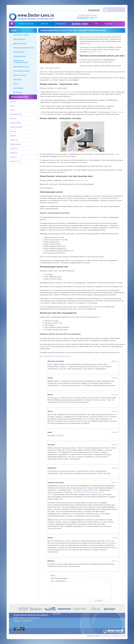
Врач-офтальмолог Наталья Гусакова (55, 356)
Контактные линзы (21, 35)
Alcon (12, 106)
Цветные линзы (20, 75)
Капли (16, 84)
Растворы (17, 79)
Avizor (13, 110)
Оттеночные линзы (21, 71)
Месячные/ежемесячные (24, 48)
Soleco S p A (15, 161)
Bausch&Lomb (16, 114)
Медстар (14, 140)
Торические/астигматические (20, 61)
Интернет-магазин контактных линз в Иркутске (31, 615)
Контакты (109, 24)
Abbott (13, 101)
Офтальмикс (16, 144)
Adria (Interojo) (16, 127)
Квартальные (19, 52)
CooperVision (16, 123)
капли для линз (81, 180)
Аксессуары (18, 88)
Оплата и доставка (27, 24)
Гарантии (44, 24)
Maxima (13, 136)
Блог (97, 24)
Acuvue (13, 131)
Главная (12, 22)
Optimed (14, 153)
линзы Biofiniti (79, 492)
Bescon (13, 118)
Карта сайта (57, 614)
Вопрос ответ (80, 24)
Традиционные (20, 56)
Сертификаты (60, 24)
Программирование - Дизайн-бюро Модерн (113, 636)
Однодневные (19, 39)
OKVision (14, 148)
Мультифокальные (21, 67)
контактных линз (95, 52)
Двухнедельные (20, 43)
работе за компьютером (65, 92)
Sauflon (13, 157)
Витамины (18, 92)
